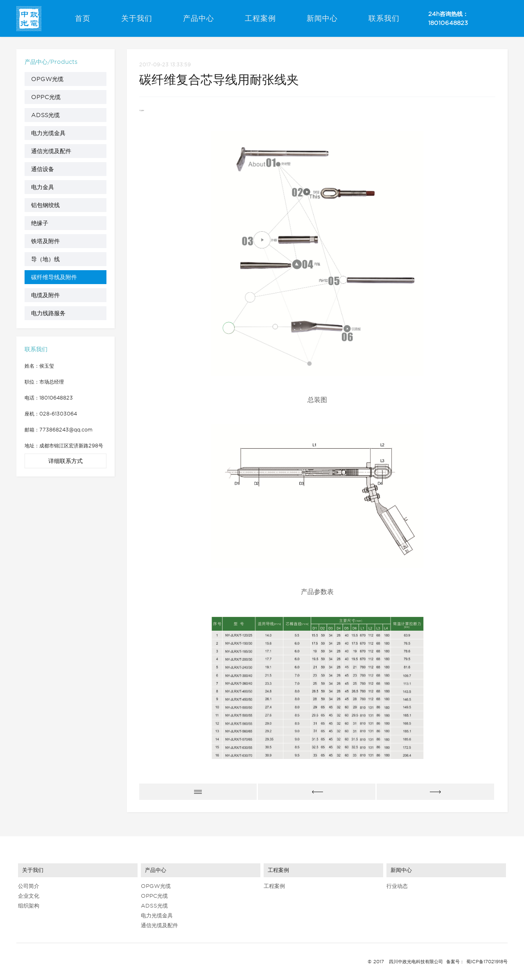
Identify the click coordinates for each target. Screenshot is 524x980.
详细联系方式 (65, 461)
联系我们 (384, 18)
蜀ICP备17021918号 (487, 962)
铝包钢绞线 (45, 205)
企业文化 (29, 896)
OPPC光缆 (46, 97)
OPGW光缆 (47, 79)
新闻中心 (322, 18)
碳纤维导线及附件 (54, 277)
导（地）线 (45, 259)
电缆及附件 (45, 295)
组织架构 (29, 906)
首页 (83, 18)
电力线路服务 (48, 313)
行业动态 (397, 886)
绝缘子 (40, 223)
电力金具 (43, 187)
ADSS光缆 (45, 115)
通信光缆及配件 (51, 151)
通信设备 (43, 169)
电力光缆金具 (48, 133)
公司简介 (29, 886)
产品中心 (199, 18)
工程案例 (260, 18)
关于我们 (137, 18)
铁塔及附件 (45, 241)
